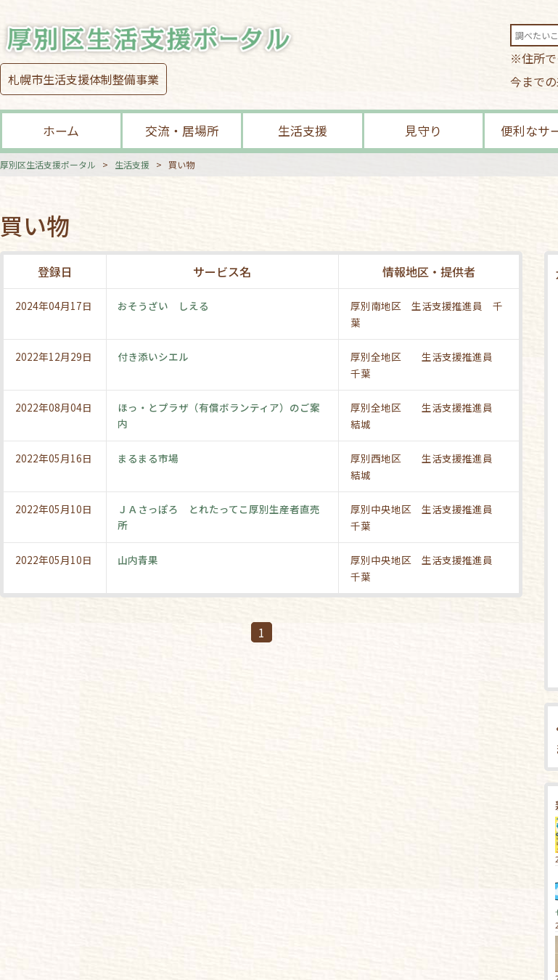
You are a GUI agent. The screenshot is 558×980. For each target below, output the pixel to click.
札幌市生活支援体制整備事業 (83, 79)
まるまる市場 (149, 458)
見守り (423, 130)
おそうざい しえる (164, 306)
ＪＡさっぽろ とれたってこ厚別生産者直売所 (219, 517)
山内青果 (139, 560)
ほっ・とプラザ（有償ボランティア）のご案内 (219, 415)
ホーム (61, 130)
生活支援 (303, 130)
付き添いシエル (154, 356)
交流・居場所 (182, 130)
